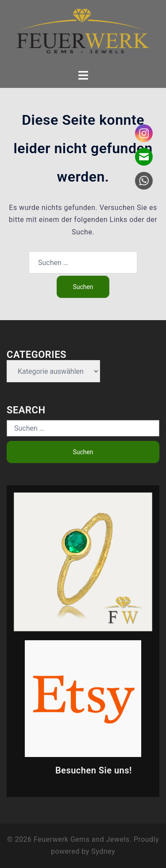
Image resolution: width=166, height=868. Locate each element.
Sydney (103, 851)
